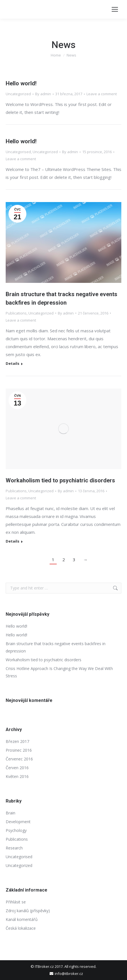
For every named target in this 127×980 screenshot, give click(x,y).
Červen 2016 (17, 768)
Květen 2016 (17, 776)
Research (14, 848)
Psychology (16, 830)
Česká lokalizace (21, 928)
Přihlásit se (16, 902)
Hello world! (21, 83)
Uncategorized (18, 94)
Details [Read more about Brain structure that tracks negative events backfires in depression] (12, 364)
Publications (16, 313)
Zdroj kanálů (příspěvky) (28, 911)
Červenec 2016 (19, 759)
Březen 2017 (17, 741)
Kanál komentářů (22, 919)
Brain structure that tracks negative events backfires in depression (56, 647)
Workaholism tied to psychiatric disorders (60, 480)
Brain (10, 813)
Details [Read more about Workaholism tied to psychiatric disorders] (12, 541)
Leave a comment (102, 94)
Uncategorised (18, 152)
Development (18, 822)
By (43, 94)
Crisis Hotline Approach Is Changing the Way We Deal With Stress (59, 672)
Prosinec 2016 (19, 750)
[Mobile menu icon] (115, 9)
